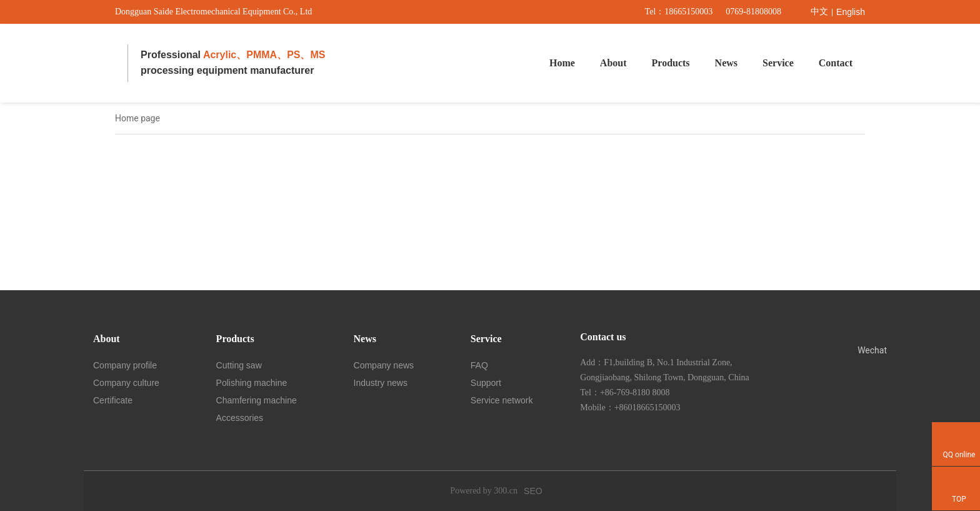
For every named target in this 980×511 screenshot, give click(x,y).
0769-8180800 (751, 12)
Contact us (603, 337)
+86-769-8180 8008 (635, 392)
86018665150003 (650, 407)
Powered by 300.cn (484, 491)
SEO (533, 491)
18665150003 (688, 12)
